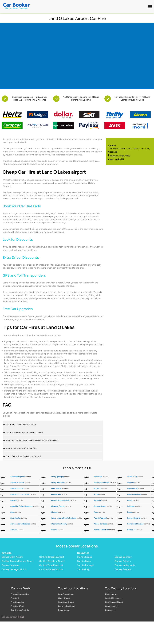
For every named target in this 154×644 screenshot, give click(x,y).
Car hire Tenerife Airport (51, 565)
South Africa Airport (114, 598)
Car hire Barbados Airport (52, 557)
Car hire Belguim (123, 561)
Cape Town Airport (66, 594)
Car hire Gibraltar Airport (51, 569)
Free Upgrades (17, 602)
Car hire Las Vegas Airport (14, 569)
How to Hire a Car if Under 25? (21, 448)
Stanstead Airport (66, 602)
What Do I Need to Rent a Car (21, 424)
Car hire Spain (84, 561)
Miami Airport (64, 598)
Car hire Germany (123, 557)
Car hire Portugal (85, 565)
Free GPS (15, 598)
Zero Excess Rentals (20, 610)
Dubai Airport (64, 610)
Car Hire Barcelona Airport (52, 561)
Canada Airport (112, 606)
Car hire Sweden (123, 569)
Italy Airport (110, 610)
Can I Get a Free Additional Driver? (23, 456)
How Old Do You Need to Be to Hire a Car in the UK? (32, 440)
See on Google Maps (119, 156)
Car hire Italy (83, 569)
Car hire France (85, 557)
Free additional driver (20, 594)
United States (111, 594)
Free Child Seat (18, 606)
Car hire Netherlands (125, 565)
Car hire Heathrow (10, 565)
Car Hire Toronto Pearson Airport (18, 561)
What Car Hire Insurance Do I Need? (24, 432)
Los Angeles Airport (67, 606)
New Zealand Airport (114, 602)
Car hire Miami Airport (12, 557)
